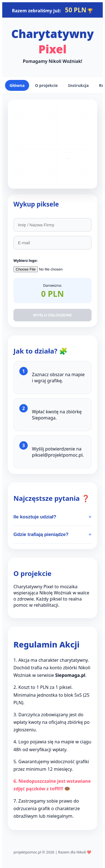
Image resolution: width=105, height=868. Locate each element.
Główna (17, 85)
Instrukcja (78, 85)
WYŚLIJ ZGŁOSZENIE (52, 315)
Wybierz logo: (25, 260)
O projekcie (46, 85)
